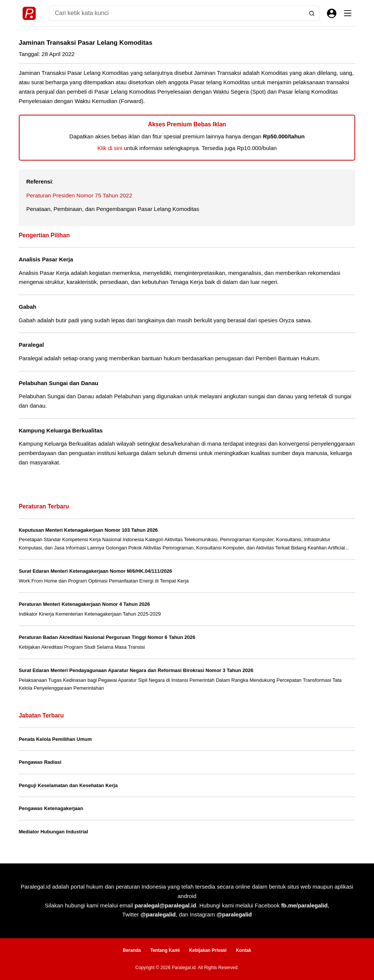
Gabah (28, 307)
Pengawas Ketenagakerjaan (51, 808)
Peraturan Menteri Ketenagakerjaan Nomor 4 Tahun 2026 (84, 604)
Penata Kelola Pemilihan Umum (55, 739)
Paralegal (31, 345)
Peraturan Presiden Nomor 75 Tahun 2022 (79, 195)
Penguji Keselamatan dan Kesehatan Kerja (68, 785)
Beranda (132, 950)
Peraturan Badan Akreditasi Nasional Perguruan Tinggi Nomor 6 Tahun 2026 (107, 637)
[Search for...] (177, 13)
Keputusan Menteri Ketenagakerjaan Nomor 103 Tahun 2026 (88, 530)
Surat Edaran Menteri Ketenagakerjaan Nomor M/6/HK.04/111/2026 (96, 571)
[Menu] (348, 13)
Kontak (244, 950)
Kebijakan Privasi (208, 950)
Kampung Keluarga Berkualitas (61, 430)
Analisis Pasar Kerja (46, 259)
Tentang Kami (165, 950)
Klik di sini (110, 148)
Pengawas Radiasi (40, 762)
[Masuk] (332, 13)
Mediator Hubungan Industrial (53, 832)
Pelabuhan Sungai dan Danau (59, 383)
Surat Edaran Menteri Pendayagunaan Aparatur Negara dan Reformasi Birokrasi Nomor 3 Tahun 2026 (136, 670)
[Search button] (312, 13)
